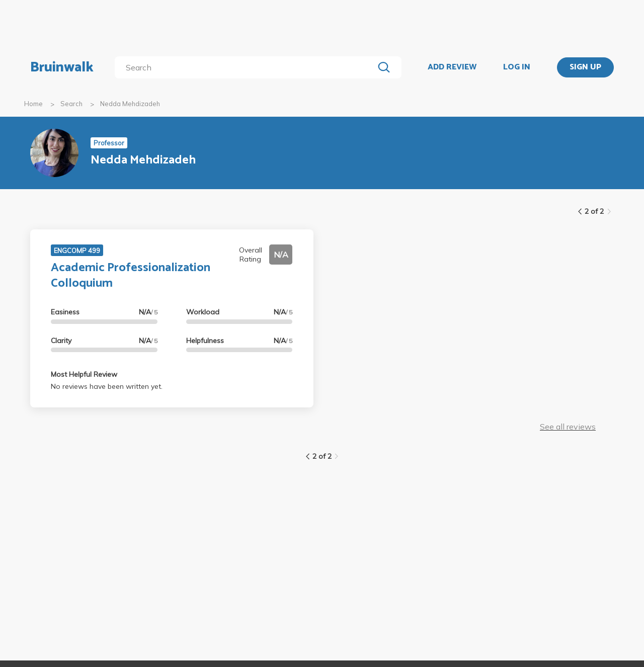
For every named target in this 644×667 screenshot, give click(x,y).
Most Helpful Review (84, 374)
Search (71, 104)
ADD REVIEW (452, 67)
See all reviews (568, 427)
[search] (246, 67)
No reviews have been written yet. (107, 386)
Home (33, 104)
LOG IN (517, 67)
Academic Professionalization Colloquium (131, 276)
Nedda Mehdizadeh (130, 104)
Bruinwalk (62, 67)
